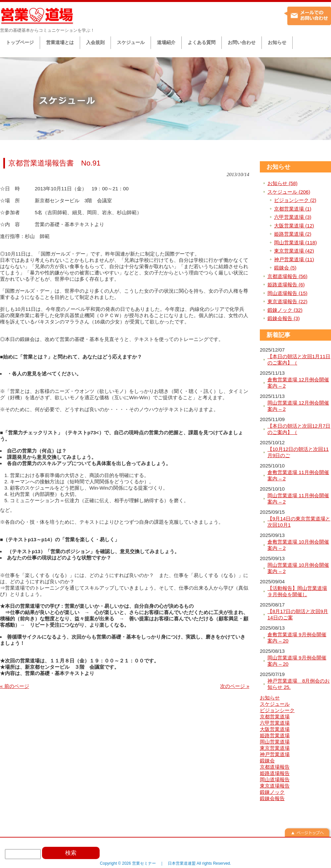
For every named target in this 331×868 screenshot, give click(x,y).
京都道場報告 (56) (287, 276)
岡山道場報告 (275, 779)
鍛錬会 (267, 761)
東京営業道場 (275, 748)
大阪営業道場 (275, 729)
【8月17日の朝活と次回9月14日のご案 (298, 615)
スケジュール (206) (289, 192)
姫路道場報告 (275, 773)
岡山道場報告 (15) (287, 293)
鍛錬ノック (272, 792)
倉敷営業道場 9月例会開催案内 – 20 (297, 638)
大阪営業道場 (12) (294, 226)
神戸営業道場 (275, 754)
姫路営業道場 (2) (293, 234)
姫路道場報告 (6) (286, 285)
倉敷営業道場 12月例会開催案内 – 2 (298, 383)
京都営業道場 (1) (293, 209)
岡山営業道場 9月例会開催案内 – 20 (297, 661)
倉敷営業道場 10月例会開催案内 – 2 (298, 545)
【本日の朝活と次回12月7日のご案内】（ (299, 429)
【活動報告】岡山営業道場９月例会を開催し (297, 591)
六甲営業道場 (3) (293, 217)
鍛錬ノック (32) (285, 310)
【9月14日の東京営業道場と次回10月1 (299, 522)
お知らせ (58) (283, 183)
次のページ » (235, 686)
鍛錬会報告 (272, 798)
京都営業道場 (275, 717)
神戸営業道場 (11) (294, 259)
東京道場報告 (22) (287, 301)
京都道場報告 (275, 767)
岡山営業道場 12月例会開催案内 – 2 (298, 406)
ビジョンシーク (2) (295, 200)
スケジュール (275, 704)
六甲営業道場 (275, 723)
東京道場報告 (275, 786)
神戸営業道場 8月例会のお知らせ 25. (299, 684)
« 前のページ (15, 686)
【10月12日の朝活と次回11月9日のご (298, 452)
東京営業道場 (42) (294, 251)
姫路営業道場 (275, 735)
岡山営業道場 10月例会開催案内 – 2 (298, 568)
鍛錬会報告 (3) (284, 318)
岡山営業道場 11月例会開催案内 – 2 (298, 499)
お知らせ (278, 167)
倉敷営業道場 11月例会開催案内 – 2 (298, 476)
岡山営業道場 (275, 742)
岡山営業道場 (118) (295, 242)
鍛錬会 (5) (285, 268)
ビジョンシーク (277, 710)
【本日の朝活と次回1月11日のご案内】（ (299, 360)
